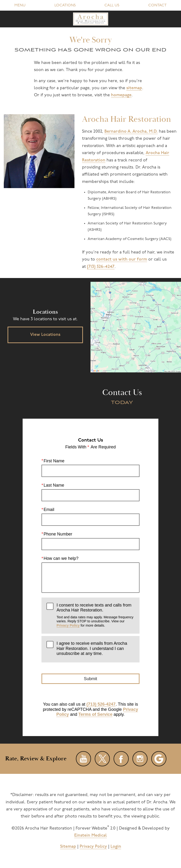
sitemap (134, 88)
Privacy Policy (68, 625)
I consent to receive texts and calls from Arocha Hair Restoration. (96, 615)
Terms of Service (95, 714)
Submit (90, 679)
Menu (20, 5)
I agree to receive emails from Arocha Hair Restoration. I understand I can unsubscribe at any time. (92, 648)
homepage (121, 95)
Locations (65, 5)
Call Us (112, 5)
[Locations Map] (136, 327)
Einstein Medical (90, 836)
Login (116, 847)
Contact (157, 5)
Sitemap (68, 847)
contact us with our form (122, 259)
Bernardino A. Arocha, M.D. (131, 132)
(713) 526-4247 (101, 267)
